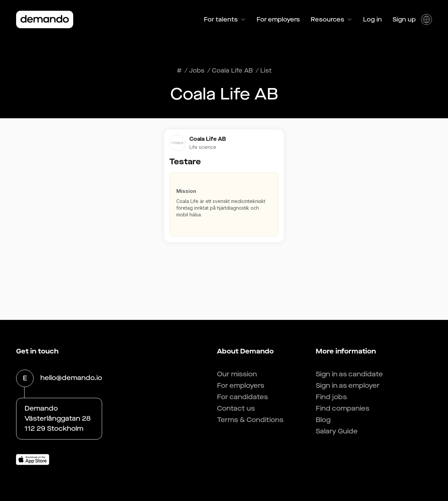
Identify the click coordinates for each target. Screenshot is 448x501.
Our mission (237, 374)
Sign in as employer (348, 386)
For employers (278, 19)
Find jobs (331, 397)
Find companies (343, 408)
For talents (225, 19)
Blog (323, 420)
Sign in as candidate (349, 374)
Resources (331, 19)
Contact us (236, 408)
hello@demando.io (71, 378)
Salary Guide (337, 431)
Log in (372, 19)
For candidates (242, 397)
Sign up (404, 19)
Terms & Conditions (250, 420)
